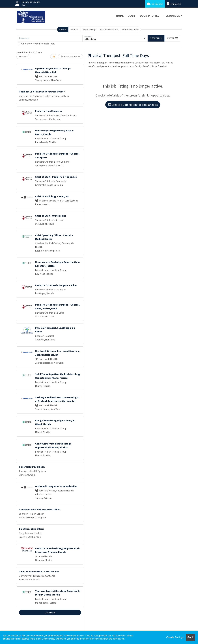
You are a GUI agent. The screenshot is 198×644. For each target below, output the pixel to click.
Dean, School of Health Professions (39, 571)
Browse (74, 29)
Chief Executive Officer (32, 529)
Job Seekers (155, 4)
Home (120, 16)
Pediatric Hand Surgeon (48, 111)
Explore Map (89, 29)
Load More (50, 613)
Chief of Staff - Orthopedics (51, 216)
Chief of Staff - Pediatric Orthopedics (56, 177)
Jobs (132, 16)
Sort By (22, 57)
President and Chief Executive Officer (40, 509)
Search (63, 29)
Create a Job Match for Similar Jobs (133, 105)
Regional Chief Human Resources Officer (42, 92)
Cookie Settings (175, 637)
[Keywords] (50, 38)
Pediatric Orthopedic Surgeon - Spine (56, 285)
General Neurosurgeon (32, 467)
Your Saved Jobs (130, 29)
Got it (190, 637)
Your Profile (150, 16)
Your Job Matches (109, 29)
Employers (174, 4)
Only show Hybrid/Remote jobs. (38, 44)
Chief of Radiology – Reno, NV (52, 196)
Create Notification (71, 57)
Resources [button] (172, 16)
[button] (172, 38)
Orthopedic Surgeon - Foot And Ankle (56, 486)
